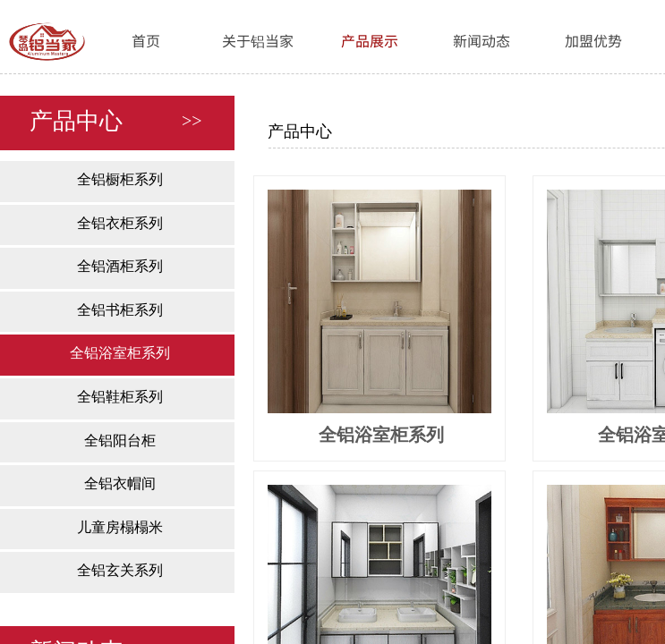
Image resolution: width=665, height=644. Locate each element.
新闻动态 (482, 40)
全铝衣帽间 (120, 483)
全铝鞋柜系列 (120, 397)
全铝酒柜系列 (120, 266)
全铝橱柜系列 (120, 179)
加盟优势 (593, 40)
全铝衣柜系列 (120, 223)
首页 (146, 40)
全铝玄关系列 (120, 570)
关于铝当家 (258, 40)
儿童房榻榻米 (120, 527)
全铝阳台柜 (120, 441)
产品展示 (370, 40)
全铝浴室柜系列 (120, 353)
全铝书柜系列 (120, 310)
